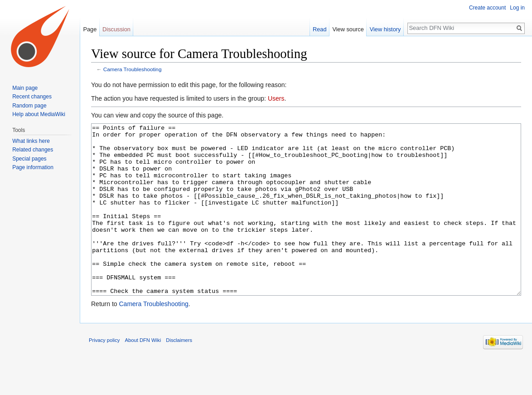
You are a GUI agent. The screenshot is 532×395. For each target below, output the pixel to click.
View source (348, 29)
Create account (487, 8)
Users (276, 98)
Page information (33, 167)
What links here (31, 141)
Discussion (116, 29)
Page (90, 29)
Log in (517, 8)
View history (385, 29)
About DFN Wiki (143, 374)
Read (320, 29)
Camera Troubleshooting (133, 69)
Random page (29, 106)
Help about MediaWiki (39, 114)
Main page (25, 88)
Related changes (33, 150)
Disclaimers (179, 374)
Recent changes (32, 97)
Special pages (29, 159)
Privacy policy (104, 374)
